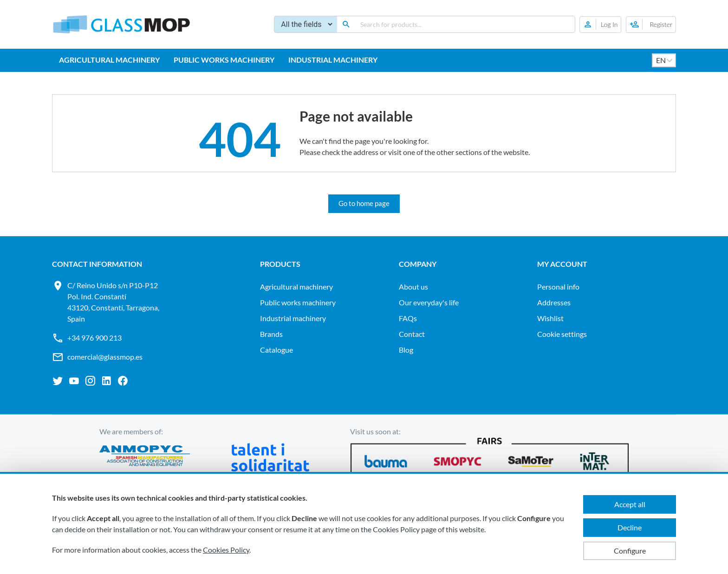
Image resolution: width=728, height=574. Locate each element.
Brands (271, 334)
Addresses (554, 302)
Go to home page (364, 203)
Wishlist (550, 318)
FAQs (408, 318)
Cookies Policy (226, 550)
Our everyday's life (429, 302)
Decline (630, 527)
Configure (630, 551)
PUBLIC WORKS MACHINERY (224, 60)
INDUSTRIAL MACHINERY (333, 60)
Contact (412, 334)
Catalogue (276, 350)
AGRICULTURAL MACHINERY (109, 60)
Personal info (558, 287)
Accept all (630, 504)
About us (413, 287)
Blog (406, 350)
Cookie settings (562, 334)
